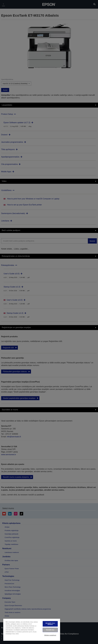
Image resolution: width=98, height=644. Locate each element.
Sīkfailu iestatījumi (50, 635)
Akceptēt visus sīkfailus (50, 624)
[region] (32, 630)
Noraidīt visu (50, 630)
